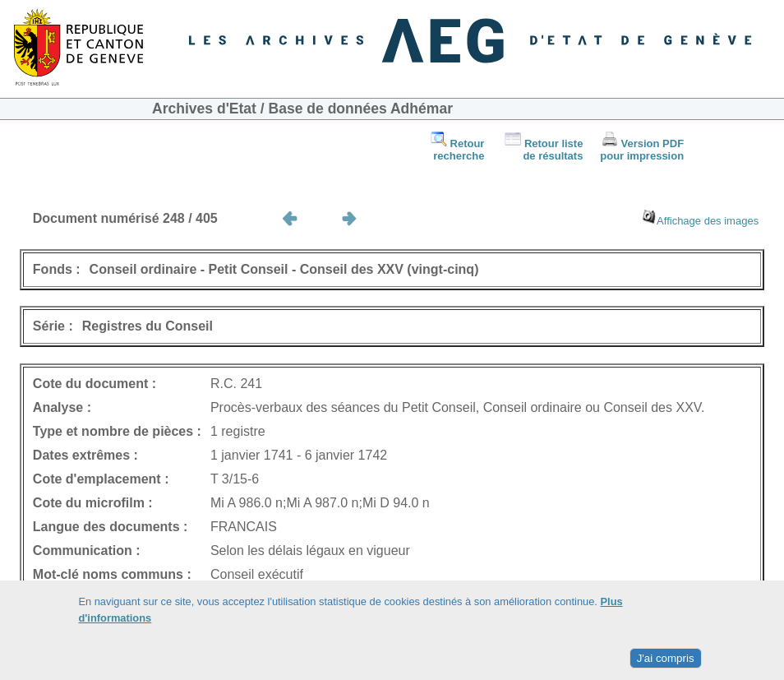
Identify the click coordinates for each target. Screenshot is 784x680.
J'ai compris (666, 658)
